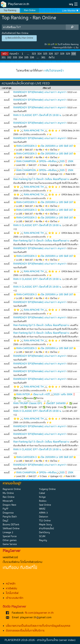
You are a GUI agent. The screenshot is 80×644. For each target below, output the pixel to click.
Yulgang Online (47, 489)
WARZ (42, 509)
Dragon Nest (9, 505)
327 (56, 54)
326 (51, 54)
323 (34, 54)
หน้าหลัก (11, 584)
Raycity (43, 540)
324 (39, 54)
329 (68, 54)
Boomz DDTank (11, 525)
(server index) (67, 640)
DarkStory (44, 532)
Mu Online (8, 493)
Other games (10, 540)
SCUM (42, 536)
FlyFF (6, 509)
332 (9, 57)
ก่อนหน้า (14, 54)
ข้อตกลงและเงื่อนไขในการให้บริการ (25, 631)
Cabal (42, 493)
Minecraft (8, 501)
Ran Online (30, 10)
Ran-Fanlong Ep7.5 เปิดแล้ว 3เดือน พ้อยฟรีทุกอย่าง (41, 179)
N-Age (42, 497)
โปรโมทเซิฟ (12, 593)
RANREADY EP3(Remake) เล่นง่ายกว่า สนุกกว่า (40, 92)
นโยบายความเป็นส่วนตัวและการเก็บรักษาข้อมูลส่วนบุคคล (38, 626)
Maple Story (46, 525)
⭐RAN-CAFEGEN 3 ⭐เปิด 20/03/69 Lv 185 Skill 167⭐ (45, 146)
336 (32, 57)
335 (26, 57)
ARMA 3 (43, 513)
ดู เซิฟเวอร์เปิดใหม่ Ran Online (19, 38)
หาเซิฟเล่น (11, 589)
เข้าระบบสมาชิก (15, 598)
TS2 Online (45, 521)
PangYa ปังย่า (10, 517)
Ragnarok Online (12, 489)
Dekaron (44, 517)
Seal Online (45, 505)
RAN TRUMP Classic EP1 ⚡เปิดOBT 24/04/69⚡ (41, 403)
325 (45, 54)
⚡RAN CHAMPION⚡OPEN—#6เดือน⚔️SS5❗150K (43, 161)
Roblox (43, 501)
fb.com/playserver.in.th (39, 613)
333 (15, 57)
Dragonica (8, 513)
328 (62, 54)
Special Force (10, 536)
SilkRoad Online (11, 529)
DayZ (6, 521)
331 (3, 57)
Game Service (10, 544)
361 (43, 57)
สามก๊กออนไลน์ (46, 529)
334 (21, 57)
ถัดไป (52, 57)
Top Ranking (10, 10)
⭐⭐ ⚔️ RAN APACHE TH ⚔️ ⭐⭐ (34, 130)
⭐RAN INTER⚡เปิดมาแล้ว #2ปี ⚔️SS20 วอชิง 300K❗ (45, 394)
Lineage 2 (8, 532)
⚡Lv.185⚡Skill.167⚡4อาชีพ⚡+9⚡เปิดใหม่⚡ (37, 150)
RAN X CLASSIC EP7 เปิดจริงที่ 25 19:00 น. (38, 115)
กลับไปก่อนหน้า (54, 71)
